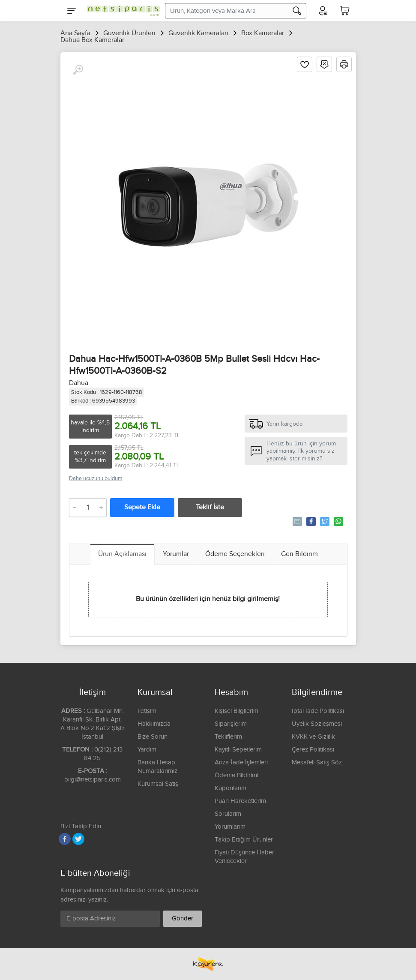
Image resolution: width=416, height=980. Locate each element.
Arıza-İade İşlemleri (241, 762)
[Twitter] (78, 839)
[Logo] (121, 11)
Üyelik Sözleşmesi (317, 724)
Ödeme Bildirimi (236, 775)
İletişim (147, 711)
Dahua (79, 383)
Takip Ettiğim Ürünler (244, 840)
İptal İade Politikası (318, 711)
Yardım (147, 750)
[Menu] (72, 11)
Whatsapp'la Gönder (338, 521)
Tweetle (324, 521)
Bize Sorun (153, 737)
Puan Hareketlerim (240, 801)
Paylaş (310, 521)
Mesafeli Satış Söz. (317, 762)
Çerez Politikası (313, 750)
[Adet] (88, 508)
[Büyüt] (78, 70)
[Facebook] (65, 839)
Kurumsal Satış (158, 784)
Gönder (183, 918)
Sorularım (228, 814)
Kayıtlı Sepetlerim (238, 750)
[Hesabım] (323, 11)
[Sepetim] (345, 11)
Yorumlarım (230, 827)
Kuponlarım (230, 788)
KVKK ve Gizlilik (313, 737)
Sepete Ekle (142, 507)
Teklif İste (210, 507)
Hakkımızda (154, 724)
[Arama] (297, 11)
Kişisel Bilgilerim (236, 711)
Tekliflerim (228, 737)
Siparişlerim (231, 724)
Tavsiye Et (297, 521)
